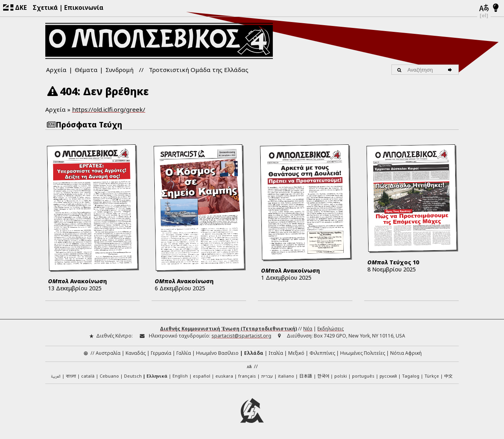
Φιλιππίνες (322, 351)
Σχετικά (45, 7)
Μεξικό (296, 351)
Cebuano (109, 375)
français (247, 375)
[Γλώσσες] (484, 8)
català (88, 375)
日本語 (306, 374)
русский (388, 375)
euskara (224, 375)
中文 (448, 374)
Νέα (308, 327)
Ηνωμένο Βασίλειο (217, 351)
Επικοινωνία (84, 7)
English (180, 374)
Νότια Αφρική (406, 351)
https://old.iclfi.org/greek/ (109, 109)
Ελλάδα (254, 351)
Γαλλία (184, 351)
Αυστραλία (108, 351)
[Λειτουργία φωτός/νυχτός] (496, 8)
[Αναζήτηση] (451, 70)
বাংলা (71, 375)
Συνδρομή (120, 70)
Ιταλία (276, 351)
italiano (286, 375)
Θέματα (86, 70)
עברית (267, 375)
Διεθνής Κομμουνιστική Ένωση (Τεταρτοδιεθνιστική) (228, 327)
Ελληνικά (157, 375)
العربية (56, 375)
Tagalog (411, 375)
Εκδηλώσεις (331, 327)
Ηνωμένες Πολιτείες (363, 351)
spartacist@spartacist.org (241, 335)
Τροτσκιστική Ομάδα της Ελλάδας (199, 70)
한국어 (323, 374)
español (202, 375)
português (363, 375)
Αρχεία (56, 70)
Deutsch (133, 375)
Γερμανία (161, 351)
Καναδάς (136, 351)
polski (341, 375)
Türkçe (432, 375)
